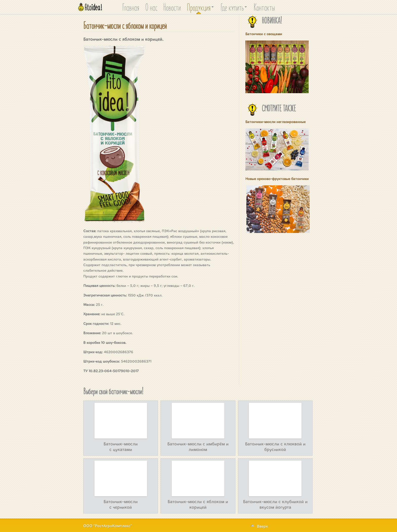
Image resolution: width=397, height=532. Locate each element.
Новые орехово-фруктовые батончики (277, 179)
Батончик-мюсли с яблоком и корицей (125, 25)
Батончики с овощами (264, 34)
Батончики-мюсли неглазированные (275, 122)
